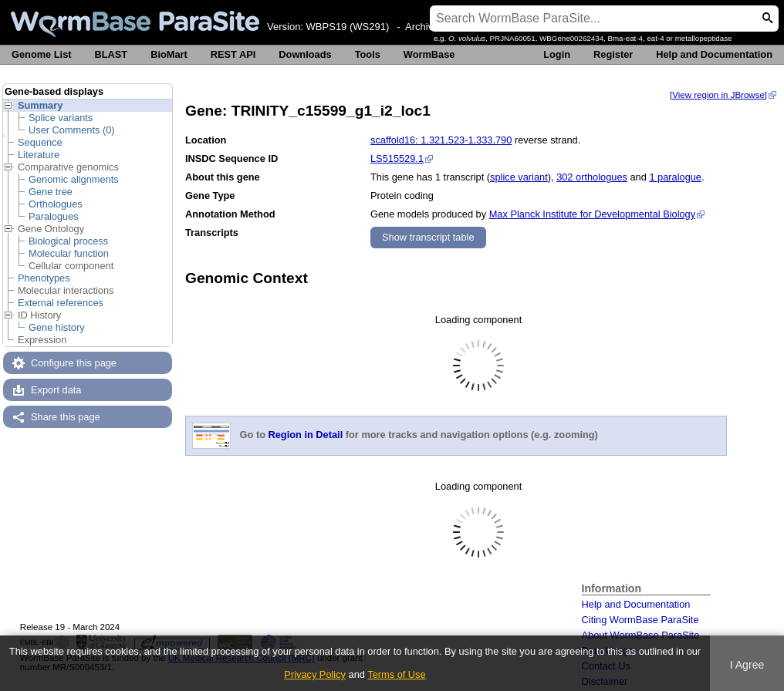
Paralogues (54, 216)
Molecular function (69, 253)
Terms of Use (396, 674)
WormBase (429, 54)
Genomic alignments (74, 179)
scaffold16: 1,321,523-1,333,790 (441, 140)
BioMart (169, 54)
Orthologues (56, 204)
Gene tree (51, 192)
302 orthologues (592, 177)
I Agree (747, 665)
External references (61, 303)
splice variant (519, 177)
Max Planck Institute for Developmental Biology (592, 214)
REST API (233, 54)
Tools (368, 54)
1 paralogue (675, 177)
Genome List (42, 54)
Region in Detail (306, 435)
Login (557, 54)
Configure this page (74, 363)
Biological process (68, 241)
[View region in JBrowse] (718, 95)
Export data (56, 390)
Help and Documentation (714, 54)
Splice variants (61, 118)
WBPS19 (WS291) (348, 27)
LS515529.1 (397, 158)
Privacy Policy (315, 674)
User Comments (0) (72, 130)
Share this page (66, 417)
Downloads (305, 54)
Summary (40, 105)
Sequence (40, 142)
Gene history (57, 327)
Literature (39, 155)
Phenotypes (44, 278)
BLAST (112, 54)
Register (613, 54)
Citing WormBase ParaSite (640, 620)
